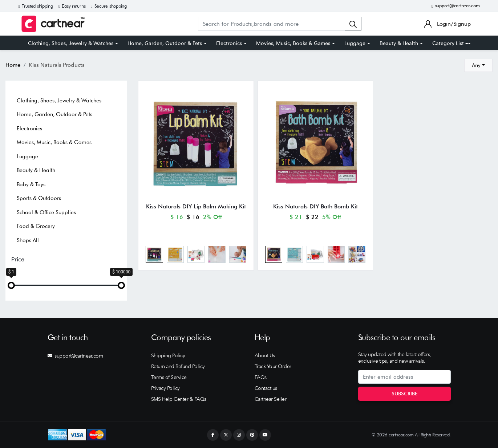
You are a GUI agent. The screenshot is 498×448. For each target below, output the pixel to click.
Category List (451, 43)
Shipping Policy (168, 355)
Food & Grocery (36, 226)
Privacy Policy (165, 388)
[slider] (11, 285)
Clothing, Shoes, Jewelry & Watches (71, 43)
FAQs (261, 377)
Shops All (28, 240)
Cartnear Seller (271, 399)
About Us (265, 355)
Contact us (266, 388)
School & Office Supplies (46, 212)
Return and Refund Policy (178, 366)
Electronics (229, 43)
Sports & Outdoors (39, 198)
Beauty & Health (399, 43)
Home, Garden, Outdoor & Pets (165, 43)
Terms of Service (169, 377)
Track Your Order (273, 366)
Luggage (355, 43)
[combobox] (478, 65)
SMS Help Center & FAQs (179, 399)
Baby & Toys (31, 184)
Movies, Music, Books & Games (293, 43)
